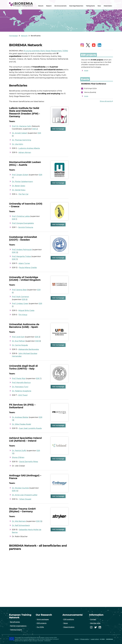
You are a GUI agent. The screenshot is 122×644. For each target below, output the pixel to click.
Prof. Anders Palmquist (22, 250)
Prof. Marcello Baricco (21, 383)
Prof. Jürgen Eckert (20, 175)
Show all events (106, 101)
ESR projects (42, 623)
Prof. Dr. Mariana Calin (22, 126)
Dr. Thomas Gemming (21, 140)
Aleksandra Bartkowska (29, 349)
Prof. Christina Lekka (21, 216)
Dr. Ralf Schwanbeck (21, 525)
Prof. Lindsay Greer (20, 304)
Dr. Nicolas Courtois (20, 488)
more (86, 71)
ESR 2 (35, 129)
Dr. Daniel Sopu (19, 190)
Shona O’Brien (18, 457)
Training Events (90, 6)
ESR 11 (15, 259)
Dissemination (108, 6)
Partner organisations (18, 626)
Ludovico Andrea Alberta (29, 148)
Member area (95, 623)
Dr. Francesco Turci (20, 387)
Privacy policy (85, 639)
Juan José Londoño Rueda (30, 428)
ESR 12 (15, 252)
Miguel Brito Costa (26, 310)
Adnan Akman (25, 152)
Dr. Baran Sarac (19, 186)
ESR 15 (39, 521)
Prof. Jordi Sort (18, 337)
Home (76, 639)
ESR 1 (14, 219)
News (99, 6)
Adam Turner (24, 263)
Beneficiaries (15, 622)
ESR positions (69, 619)
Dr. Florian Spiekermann (22, 182)
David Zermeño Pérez (29, 462)
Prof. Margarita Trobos (21, 256)
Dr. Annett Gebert (20, 133)
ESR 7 (38, 379)
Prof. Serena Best (19, 290)
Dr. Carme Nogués (20, 345)
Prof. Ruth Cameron (20, 297)
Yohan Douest (25, 499)
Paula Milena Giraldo (28, 268)
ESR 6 (24, 299)
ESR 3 (37, 337)
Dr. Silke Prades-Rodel (21, 424)
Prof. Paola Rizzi (19, 379)
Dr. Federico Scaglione (22, 391)
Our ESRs (40, 627)
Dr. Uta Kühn (17, 144)
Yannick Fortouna (26, 227)
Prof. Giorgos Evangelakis (23, 223)
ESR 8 (38, 341)
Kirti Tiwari (23, 395)
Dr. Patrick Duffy (19, 451)
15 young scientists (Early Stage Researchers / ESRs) (46, 51)
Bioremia (109, 639)
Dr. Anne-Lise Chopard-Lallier (25, 495)
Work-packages (43, 619)
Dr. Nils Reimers (19, 521)
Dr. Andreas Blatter (20, 417)
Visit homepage (58, 129)
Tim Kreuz (23, 315)
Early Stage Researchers (76, 6)
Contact (93, 619)
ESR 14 (15, 491)
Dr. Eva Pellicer (18, 341)
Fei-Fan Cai (23, 194)
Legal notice (95, 639)
